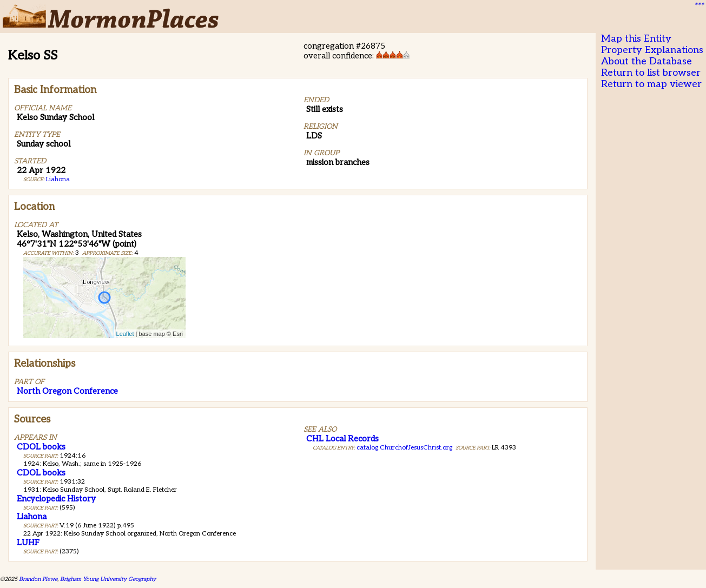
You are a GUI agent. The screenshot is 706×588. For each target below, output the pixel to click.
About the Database (646, 61)
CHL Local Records (342, 439)
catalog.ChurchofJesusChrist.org (404, 448)
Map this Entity (636, 39)
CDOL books (41, 447)
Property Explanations (652, 50)
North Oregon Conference (67, 391)
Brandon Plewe (38, 579)
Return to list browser (651, 73)
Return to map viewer (651, 84)
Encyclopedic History (56, 499)
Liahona (58, 179)
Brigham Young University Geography (108, 579)
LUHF (28, 543)
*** (698, 6)
